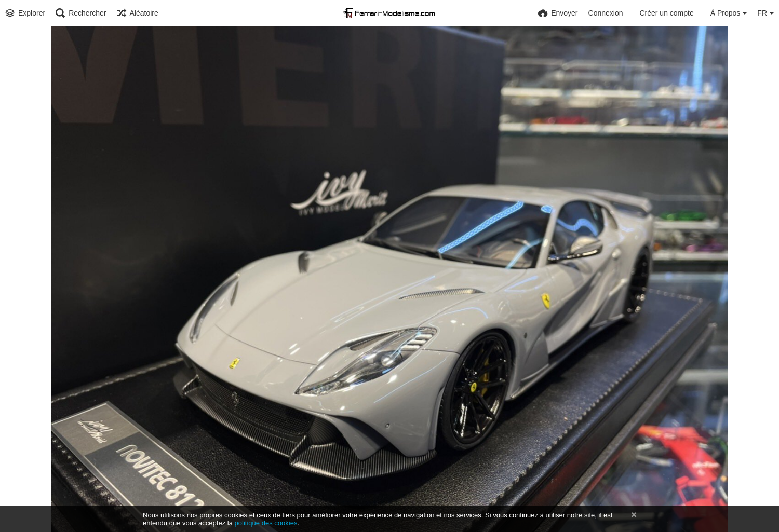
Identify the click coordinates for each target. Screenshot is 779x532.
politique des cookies (266, 523)
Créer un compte (666, 13)
